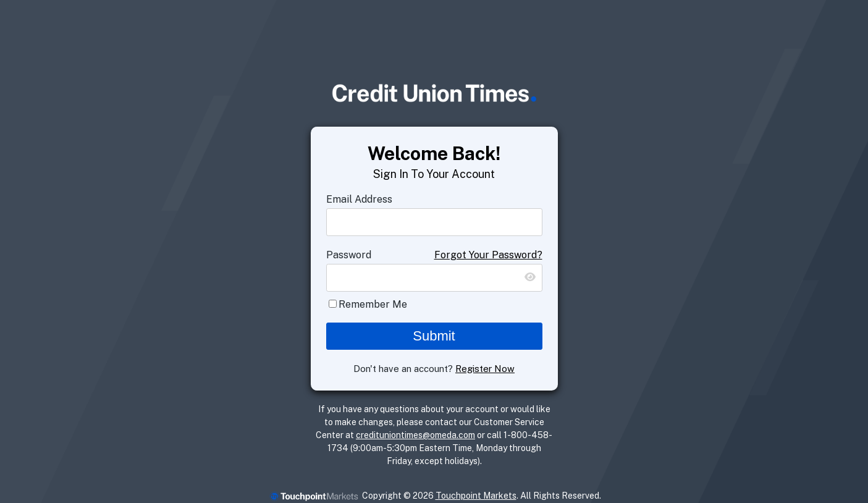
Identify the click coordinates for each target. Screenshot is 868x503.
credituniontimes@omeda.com (415, 435)
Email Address (359, 199)
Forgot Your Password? (488, 255)
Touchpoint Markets (476, 496)
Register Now (485, 369)
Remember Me (373, 304)
